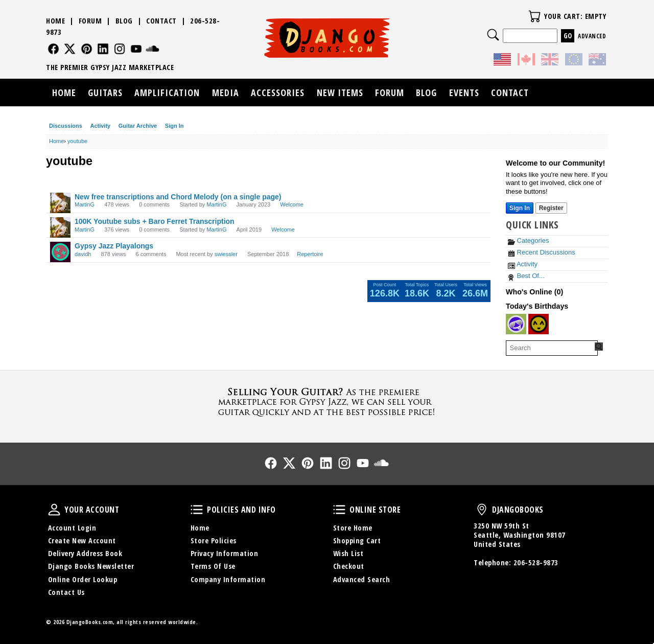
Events (464, 93)
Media (226, 93)
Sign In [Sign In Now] (520, 208)
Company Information (228, 579)
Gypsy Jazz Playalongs (114, 246)
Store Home (353, 528)
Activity (100, 126)
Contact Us (66, 592)
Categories (528, 240)
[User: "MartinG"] (60, 203)
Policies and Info (197, 510)
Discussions (66, 126)
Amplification (167, 93)
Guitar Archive (138, 126)
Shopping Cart (357, 540)
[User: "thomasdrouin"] (516, 324)
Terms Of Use (213, 566)
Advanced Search (362, 579)
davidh (83, 254)
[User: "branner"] (539, 324)
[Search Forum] (599, 347)
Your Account (54, 510)
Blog (124, 21)
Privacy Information (225, 553)
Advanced (592, 36)
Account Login (72, 528)
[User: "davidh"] (60, 252)
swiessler (226, 254)
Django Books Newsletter (91, 566)
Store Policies (214, 540)
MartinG (85, 204)
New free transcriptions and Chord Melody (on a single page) (178, 197)
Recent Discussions (542, 252)
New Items (340, 93)
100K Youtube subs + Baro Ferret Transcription (155, 221)
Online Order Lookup (83, 579)
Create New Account (82, 540)
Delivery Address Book (85, 553)
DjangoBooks (482, 510)
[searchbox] (552, 348)
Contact (161, 21)
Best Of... (526, 276)
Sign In (174, 126)
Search (493, 35)
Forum (90, 21)
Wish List (348, 553)
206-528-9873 (536, 562)
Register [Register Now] (551, 208)
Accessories (278, 93)
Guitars (105, 93)
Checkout (349, 566)
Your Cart (534, 16)
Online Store (339, 510)
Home (55, 21)
